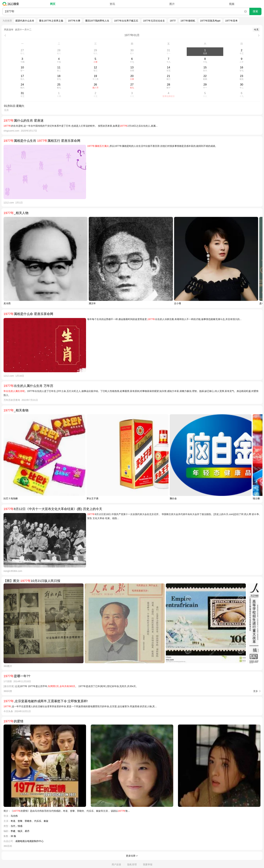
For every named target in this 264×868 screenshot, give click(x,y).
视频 (232, 4)
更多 (256, 691)
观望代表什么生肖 (25, 21)
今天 (256, 30)
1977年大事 (74, 21)
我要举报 (148, 864)
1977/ (173, 21)
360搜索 (12, 4)
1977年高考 (231, 21)
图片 (172, 4)
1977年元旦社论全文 (154, 21)
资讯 (112, 4)
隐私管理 (132, 864)
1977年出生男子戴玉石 (126, 21)
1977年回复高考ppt (210, 21)
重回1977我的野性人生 (97, 21)
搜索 (255, 11)
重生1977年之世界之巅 (51, 21)
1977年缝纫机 (188, 21)
